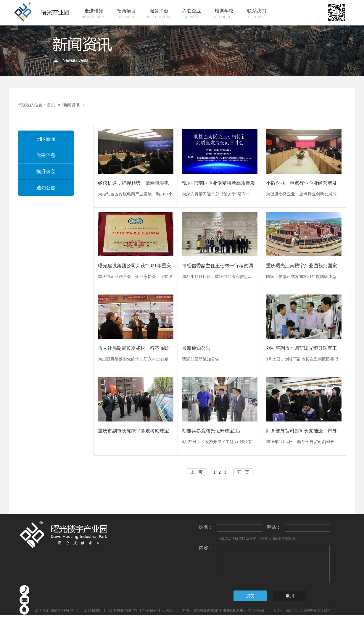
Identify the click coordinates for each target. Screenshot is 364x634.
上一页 (197, 472)
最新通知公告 (196, 348)
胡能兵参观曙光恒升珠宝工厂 (213, 431)
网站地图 (91, 611)
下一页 (243, 472)
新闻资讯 (71, 105)
